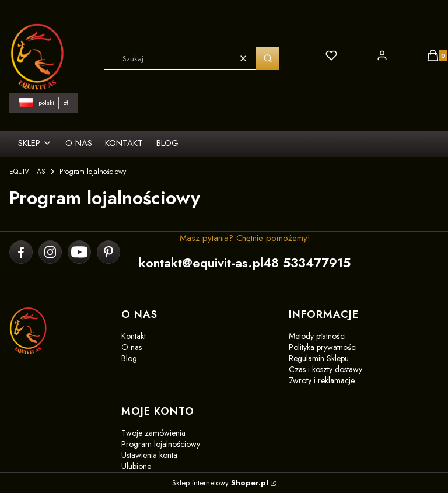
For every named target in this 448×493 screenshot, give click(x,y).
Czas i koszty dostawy (325, 369)
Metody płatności (317, 336)
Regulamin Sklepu (319, 358)
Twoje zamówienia (153, 433)
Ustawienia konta (149, 455)
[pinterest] (108, 252)
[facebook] (21, 252)
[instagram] (50, 252)
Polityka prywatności (323, 347)
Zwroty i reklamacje (322, 380)
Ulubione (136, 466)
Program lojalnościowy (161, 444)
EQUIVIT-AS (27, 172)
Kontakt (134, 336)
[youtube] (79, 252)
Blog (129, 358)
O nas (132, 347)
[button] (268, 58)
